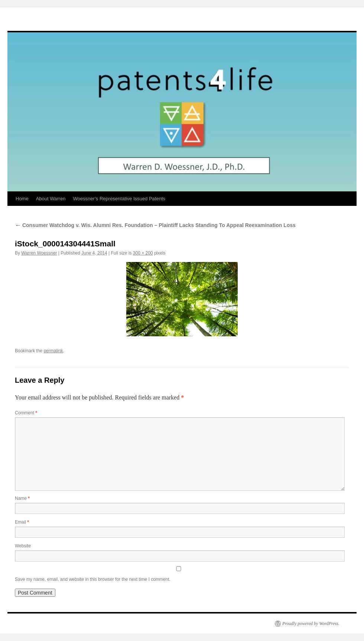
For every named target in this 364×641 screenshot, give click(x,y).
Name (22, 498)
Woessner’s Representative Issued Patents (119, 199)
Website (23, 546)
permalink (53, 351)
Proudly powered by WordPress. (311, 624)
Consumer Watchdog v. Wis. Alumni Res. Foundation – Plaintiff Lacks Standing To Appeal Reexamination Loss (155, 225)
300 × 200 (143, 253)
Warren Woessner (39, 253)
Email (22, 522)
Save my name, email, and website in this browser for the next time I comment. (93, 579)
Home (22, 199)
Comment (26, 413)
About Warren (51, 199)
